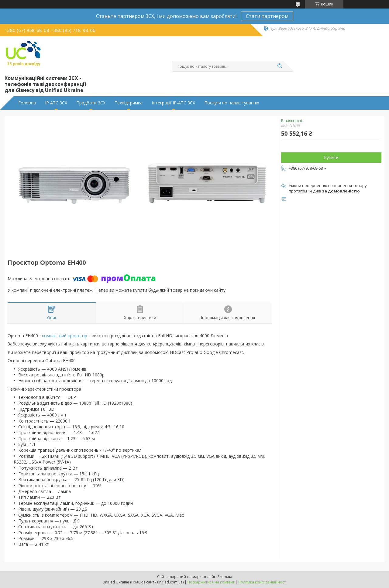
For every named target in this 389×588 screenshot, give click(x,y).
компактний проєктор (65, 336)
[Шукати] (280, 66)
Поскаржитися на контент (211, 582)
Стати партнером (267, 16)
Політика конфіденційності (262, 582)
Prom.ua (225, 577)
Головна (27, 103)
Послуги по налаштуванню (232, 103)
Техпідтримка (129, 103)
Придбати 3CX (91, 103)
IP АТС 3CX (56, 103)
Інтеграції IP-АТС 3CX (173, 103)
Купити (331, 157)
